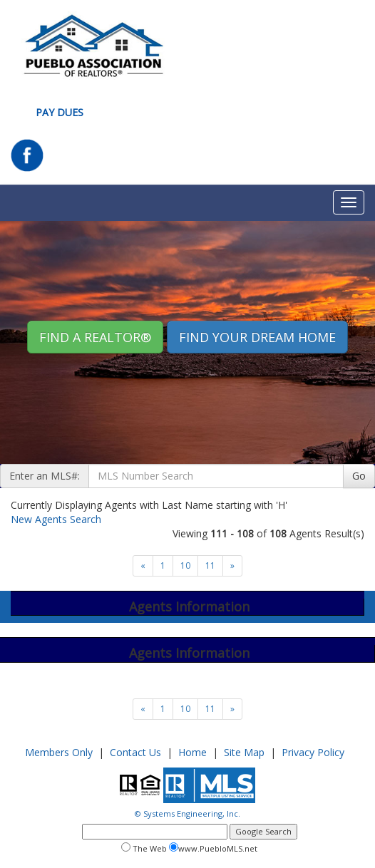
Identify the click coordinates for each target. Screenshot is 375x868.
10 (185, 565)
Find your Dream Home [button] (257, 337)
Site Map (244, 752)
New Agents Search (56, 519)
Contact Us (135, 752)
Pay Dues (60, 112)
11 (210, 565)
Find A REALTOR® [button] (95, 337)
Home (192, 752)
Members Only (59, 752)
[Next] (143, 566)
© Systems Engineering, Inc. (187, 813)
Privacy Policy (313, 752)
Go (359, 476)
